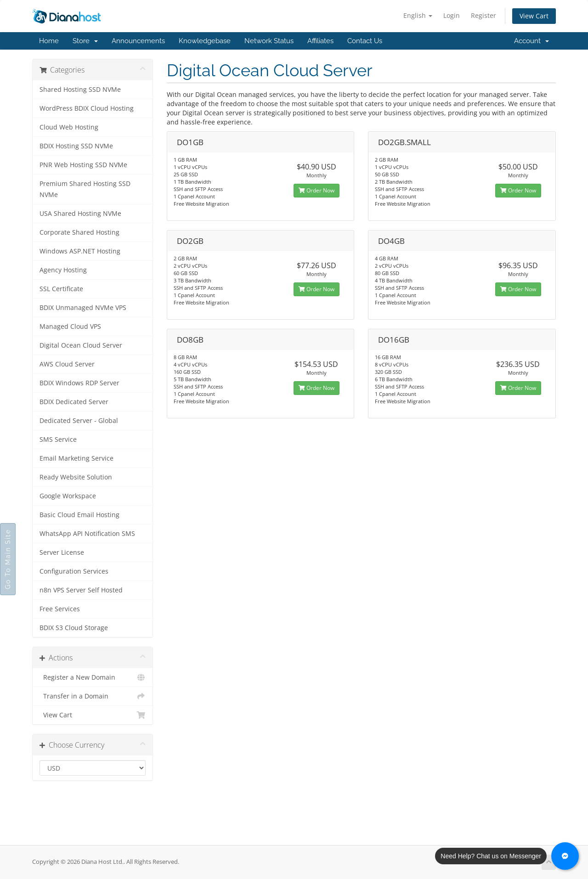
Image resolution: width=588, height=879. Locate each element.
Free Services (60, 609)
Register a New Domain (93, 677)
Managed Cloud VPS (70, 327)
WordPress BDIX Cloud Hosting (87, 108)
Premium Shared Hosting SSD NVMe (85, 189)
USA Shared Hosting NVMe (80, 214)
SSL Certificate (61, 289)
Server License (62, 552)
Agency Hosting (63, 270)
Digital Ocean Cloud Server (81, 345)
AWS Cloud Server (67, 364)
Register (483, 15)
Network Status (269, 41)
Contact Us (365, 41)
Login (452, 15)
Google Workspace (68, 496)
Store (85, 41)
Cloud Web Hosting (69, 127)
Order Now (317, 190)
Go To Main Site (8, 559)
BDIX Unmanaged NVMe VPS (83, 308)
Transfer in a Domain (93, 696)
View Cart (534, 16)
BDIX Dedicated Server (74, 402)
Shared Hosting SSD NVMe (80, 90)
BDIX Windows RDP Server (79, 383)
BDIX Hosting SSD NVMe (76, 146)
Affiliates (320, 41)
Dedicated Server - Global (79, 421)
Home (49, 41)
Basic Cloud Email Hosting (79, 515)
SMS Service (58, 439)
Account (531, 41)
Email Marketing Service (76, 458)
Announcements (138, 41)
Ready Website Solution (76, 477)
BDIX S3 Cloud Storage (74, 628)
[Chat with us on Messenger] (565, 856)
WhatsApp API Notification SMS (87, 534)
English (418, 15)
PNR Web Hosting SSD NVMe (83, 165)
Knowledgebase (205, 41)
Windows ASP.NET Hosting (80, 251)
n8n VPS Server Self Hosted (81, 590)
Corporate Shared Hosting (79, 232)
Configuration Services (74, 571)
